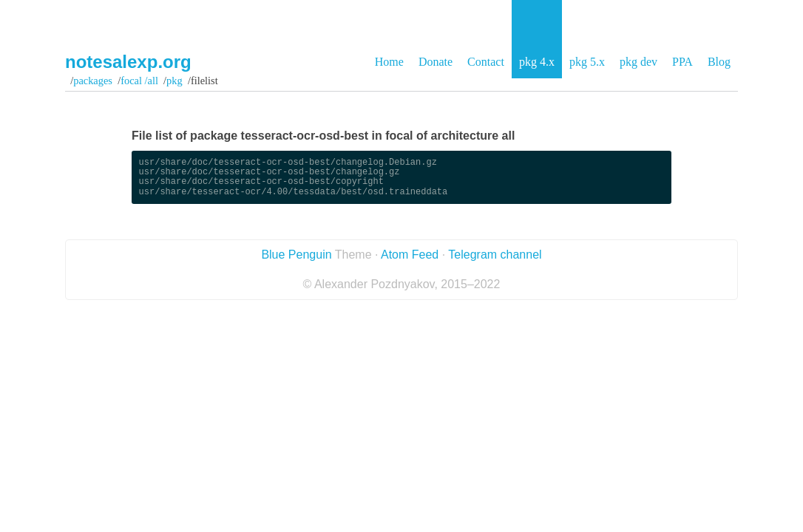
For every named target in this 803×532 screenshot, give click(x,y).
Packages (93, 81)
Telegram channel (495, 255)
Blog (719, 62)
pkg (175, 81)
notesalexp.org (128, 62)
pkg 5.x (587, 62)
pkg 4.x (537, 62)
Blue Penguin (296, 255)
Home (389, 62)
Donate (436, 62)
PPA (682, 62)
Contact (486, 62)
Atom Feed (410, 255)
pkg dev (638, 62)
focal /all (139, 81)
